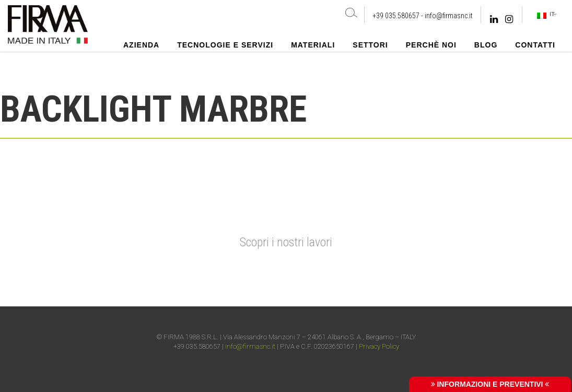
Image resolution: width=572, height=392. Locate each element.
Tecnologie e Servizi (225, 45)
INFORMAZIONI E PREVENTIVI (490, 384)
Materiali (313, 45)
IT (546, 15)
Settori (370, 45)
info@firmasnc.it (449, 16)
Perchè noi (431, 45)
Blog (486, 45)
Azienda (141, 45)
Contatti (535, 45)
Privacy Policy (379, 346)
